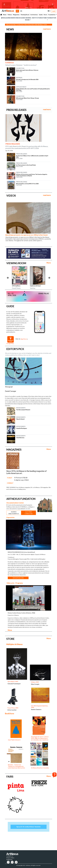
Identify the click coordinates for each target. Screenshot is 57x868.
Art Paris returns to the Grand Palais (26, 165)
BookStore (10, 713)
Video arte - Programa (15, 583)
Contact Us (10, 856)
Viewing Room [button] (28, 19)
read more (47, 29)
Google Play (10, 343)
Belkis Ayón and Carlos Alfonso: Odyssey (27, 70)
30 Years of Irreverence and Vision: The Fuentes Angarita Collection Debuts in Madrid (32, 175)
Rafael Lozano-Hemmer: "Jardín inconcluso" (21, 65)
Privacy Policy (10, 858)
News (5, 15)
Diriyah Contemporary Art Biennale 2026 (27, 80)
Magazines (16, 15)
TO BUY (10, 478)
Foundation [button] (52, 15)
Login (54, 11)
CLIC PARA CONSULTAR (29, 513)
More (49, 263)
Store (45, 15)
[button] (4, 4)
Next (49, 278)
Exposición (11, 517)
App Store (24, 339)
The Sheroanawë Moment (23, 410)
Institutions (34, 15)
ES (21, 11)
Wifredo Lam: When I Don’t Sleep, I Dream (27, 98)
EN (18, 11)
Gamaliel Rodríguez (22, 428)
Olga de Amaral (20, 419)
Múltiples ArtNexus (14, 644)
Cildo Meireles (20, 438)
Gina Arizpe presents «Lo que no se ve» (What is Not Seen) (26, 235)
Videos (10, 15)
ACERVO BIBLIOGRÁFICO (14, 513)
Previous (8, 278)
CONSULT (10, 483)
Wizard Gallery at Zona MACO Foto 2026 (27, 184)
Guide (41, 15)
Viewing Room (25, 15)
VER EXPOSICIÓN (18, 578)
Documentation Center (15, 503)
